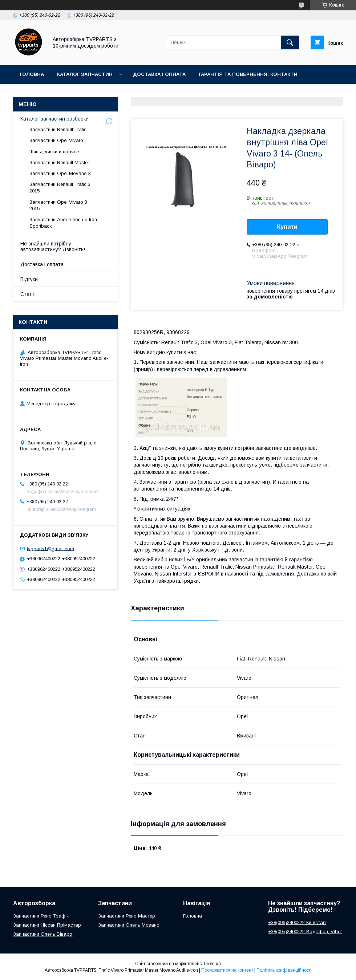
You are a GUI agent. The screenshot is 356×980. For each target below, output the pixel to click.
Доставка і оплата (159, 74)
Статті (28, 294)
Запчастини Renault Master (59, 162)
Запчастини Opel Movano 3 (60, 173)
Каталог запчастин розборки (54, 119)
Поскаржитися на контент (227, 970)
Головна (32, 74)
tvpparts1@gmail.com (50, 548)
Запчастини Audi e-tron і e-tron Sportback (63, 223)
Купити (287, 227)
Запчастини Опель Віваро (43, 934)
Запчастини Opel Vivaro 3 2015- (58, 205)
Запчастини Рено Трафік (41, 916)
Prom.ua (212, 964)
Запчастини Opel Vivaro (56, 140)
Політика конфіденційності (284, 970)
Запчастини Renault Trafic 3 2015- (60, 188)
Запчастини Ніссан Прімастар (47, 925)
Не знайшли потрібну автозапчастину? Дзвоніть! (53, 247)
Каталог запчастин (85, 74)
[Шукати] (290, 42)
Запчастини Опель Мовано (129, 925)
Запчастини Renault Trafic (58, 129)
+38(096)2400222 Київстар (297, 922)
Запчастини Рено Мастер (127, 916)
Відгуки (29, 279)
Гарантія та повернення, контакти (248, 74)
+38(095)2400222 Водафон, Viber (305, 932)
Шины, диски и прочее (54, 152)
